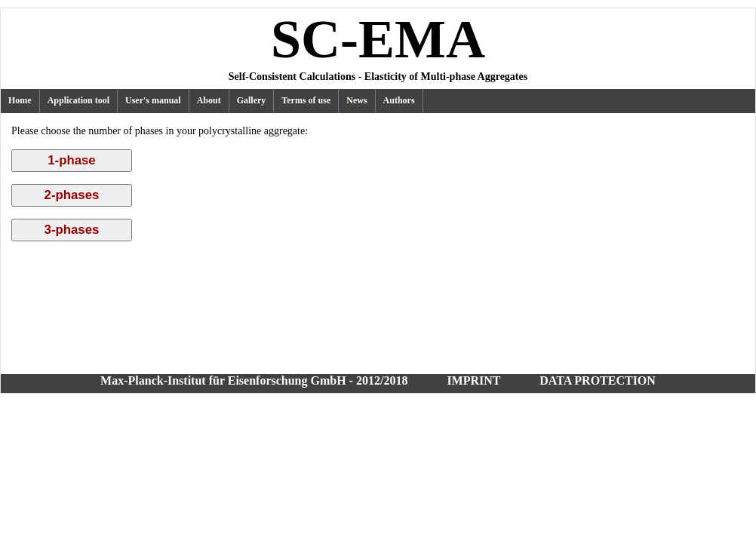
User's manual (153, 100)
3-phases (72, 230)
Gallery (252, 100)
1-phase (71, 160)
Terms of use (306, 100)
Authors (399, 100)
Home (20, 100)
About (209, 100)
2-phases (72, 195)
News (356, 100)
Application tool (78, 100)
